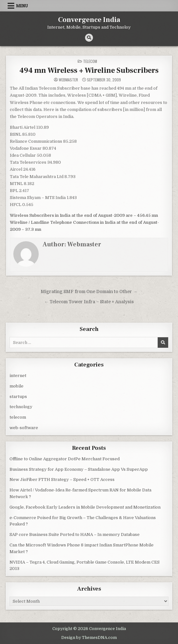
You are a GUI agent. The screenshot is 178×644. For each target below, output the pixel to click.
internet (18, 376)
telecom (90, 61)
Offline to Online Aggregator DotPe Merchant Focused (65, 459)
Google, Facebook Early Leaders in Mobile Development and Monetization (85, 507)
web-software (24, 428)
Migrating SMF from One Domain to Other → (89, 292)
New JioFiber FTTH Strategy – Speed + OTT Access (62, 480)
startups (18, 397)
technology (21, 407)
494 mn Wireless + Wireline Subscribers (89, 70)
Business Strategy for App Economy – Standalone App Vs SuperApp (79, 469)
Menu (22, 6)
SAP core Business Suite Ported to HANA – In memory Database (75, 534)
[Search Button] (89, 38)
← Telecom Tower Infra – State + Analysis (89, 302)
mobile (16, 386)
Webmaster (68, 80)
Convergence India (89, 20)
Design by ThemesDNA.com (89, 638)
